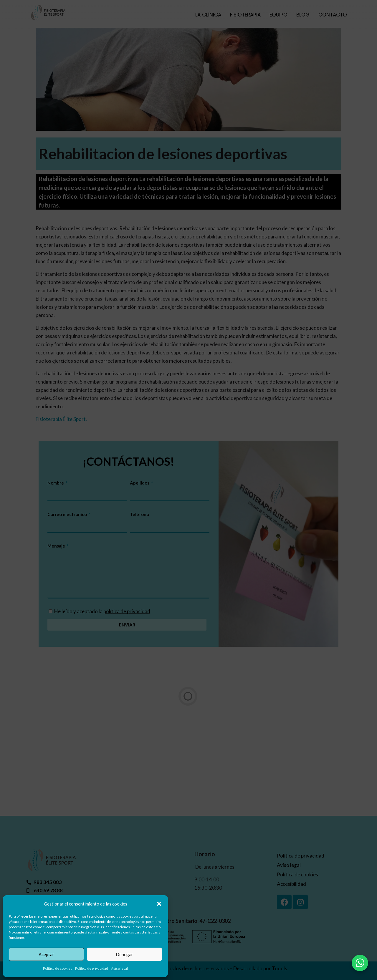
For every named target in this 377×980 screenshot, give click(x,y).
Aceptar (46, 954)
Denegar (124, 954)
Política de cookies (58, 968)
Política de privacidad (92, 968)
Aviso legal (119, 968)
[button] (159, 904)
